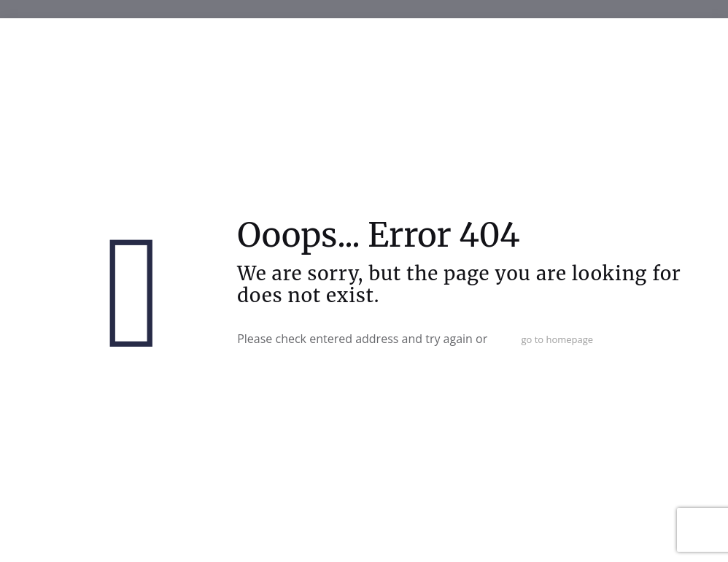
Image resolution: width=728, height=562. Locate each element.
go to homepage (557, 339)
